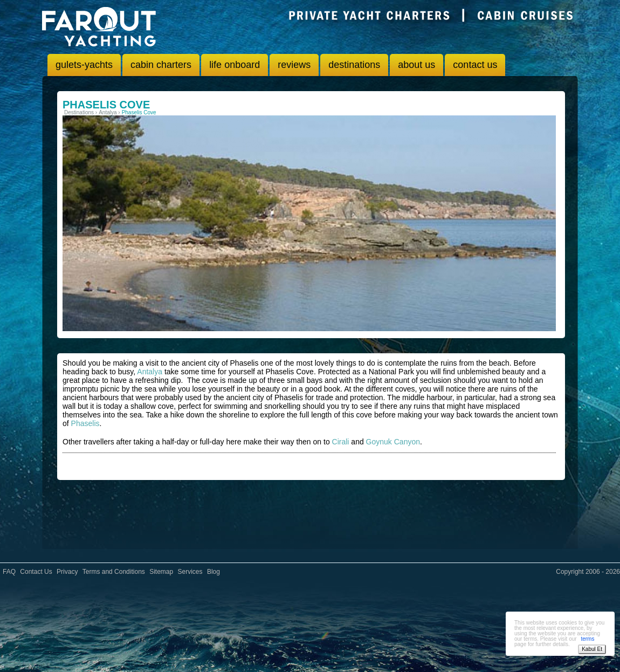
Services (190, 572)
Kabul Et (592, 649)
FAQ (9, 572)
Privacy (67, 572)
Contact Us (36, 572)
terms (587, 639)
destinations (354, 65)
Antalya (150, 372)
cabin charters (161, 65)
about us (416, 65)
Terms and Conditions (114, 572)
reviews (294, 65)
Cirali (341, 442)
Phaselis (85, 423)
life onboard (235, 65)
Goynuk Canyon (393, 442)
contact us (475, 65)
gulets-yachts (84, 65)
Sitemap (161, 572)
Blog (213, 572)
